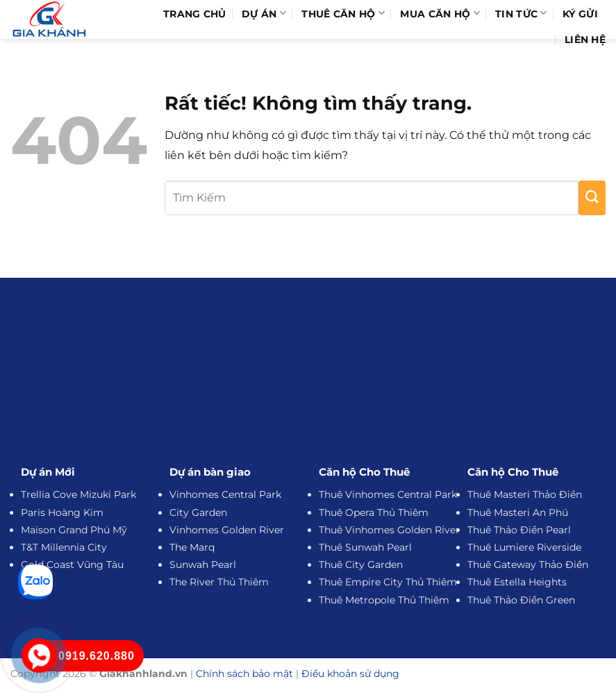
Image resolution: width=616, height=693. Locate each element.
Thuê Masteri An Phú (518, 512)
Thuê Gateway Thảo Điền (528, 565)
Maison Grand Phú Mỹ (74, 530)
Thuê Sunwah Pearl (365, 547)
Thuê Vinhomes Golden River (389, 530)
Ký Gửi (580, 14)
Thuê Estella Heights (517, 582)
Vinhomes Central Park (225, 494)
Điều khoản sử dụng (350, 674)
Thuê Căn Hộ (343, 14)
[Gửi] (592, 198)
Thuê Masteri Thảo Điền (525, 494)
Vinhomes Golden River (227, 530)
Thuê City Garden (361, 565)
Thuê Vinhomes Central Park (388, 494)
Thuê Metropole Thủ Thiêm (384, 600)
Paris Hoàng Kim (62, 512)
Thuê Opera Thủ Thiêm (374, 512)
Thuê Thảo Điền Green (521, 600)
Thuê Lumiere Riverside (524, 547)
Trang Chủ (195, 14)
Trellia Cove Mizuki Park (78, 494)
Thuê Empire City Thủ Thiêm (388, 582)
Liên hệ (585, 40)
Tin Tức (521, 14)
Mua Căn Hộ (440, 14)
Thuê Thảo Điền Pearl (519, 530)
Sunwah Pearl (203, 565)
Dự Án (264, 14)
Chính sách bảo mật (244, 674)
